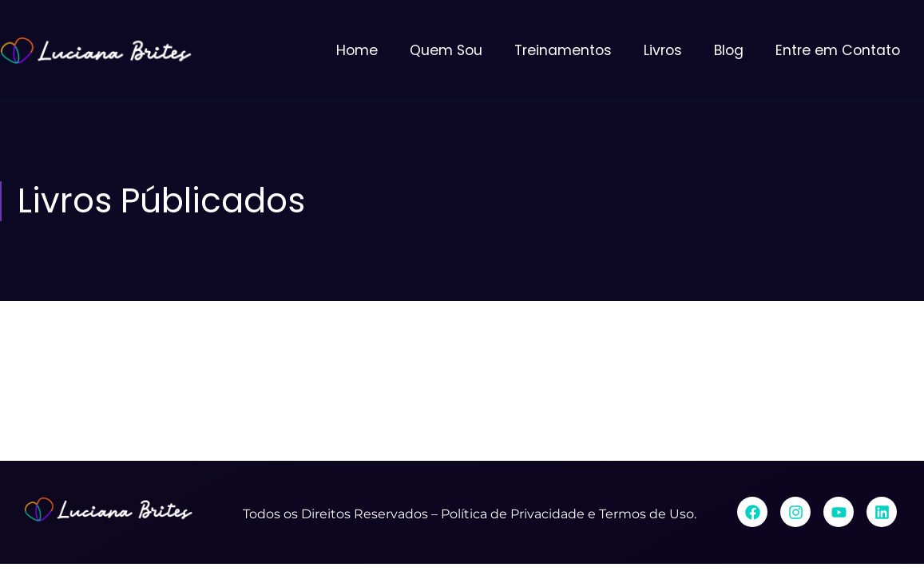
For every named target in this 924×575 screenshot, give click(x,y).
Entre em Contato (838, 50)
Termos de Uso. (648, 514)
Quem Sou (446, 50)
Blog (729, 50)
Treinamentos (563, 50)
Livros (663, 50)
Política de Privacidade (513, 514)
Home (357, 50)
